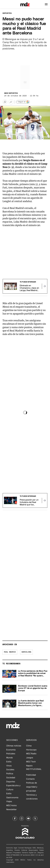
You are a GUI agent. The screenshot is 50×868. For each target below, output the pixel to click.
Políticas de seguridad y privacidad (32, 787)
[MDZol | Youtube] (28, 818)
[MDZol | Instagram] (22, 818)
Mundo (10, 758)
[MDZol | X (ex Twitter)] (35, 818)
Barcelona (26, 652)
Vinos (9, 766)
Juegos (30, 758)
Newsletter (11, 809)
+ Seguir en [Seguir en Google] (23, 102)
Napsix (29, 766)
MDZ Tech (31, 762)
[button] (46, 4)
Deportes (7, 13)
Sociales (10, 770)
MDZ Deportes (11, 93)
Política (10, 774)
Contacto (30, 779)
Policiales (11, 754)
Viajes (9, 801)
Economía (11, 750)
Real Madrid (10, 652)
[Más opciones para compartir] (11, 102)
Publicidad (31, 775)
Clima (29, 746)
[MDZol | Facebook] (15, 818)
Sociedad (11, 778)
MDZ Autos (11, 805)
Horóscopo (31, 750)
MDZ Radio (31, 754)
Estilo (9, 762)
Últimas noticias (14, 746)
